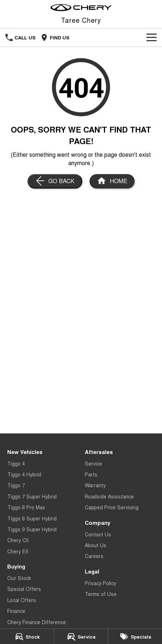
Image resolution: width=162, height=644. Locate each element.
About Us (96, 545)
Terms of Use (101, 594)
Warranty (95, 485)
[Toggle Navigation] (152, 38)
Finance (16, 611)
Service (93, 463)
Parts (91, 474)
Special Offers (24, 589)
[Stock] (27, 636)
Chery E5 (18, 551)
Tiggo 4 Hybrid (24, 474)
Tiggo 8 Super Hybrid (32, 518)
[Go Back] (55, 181)
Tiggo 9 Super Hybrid (32, 529)
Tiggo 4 (16, 463)
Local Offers (22, 600)
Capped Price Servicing (112, 507)
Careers (94, 556)
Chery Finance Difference (37, 622)
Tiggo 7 (16, 485)
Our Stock (19, 578)
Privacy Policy (100, 583)
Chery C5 (18, 540)
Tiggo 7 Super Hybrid (32, 496)
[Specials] (135, 636)
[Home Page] (81, 8)
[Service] (81, 636)
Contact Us (98, 534)
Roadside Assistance (109, 496)
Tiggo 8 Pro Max (26, 507)
